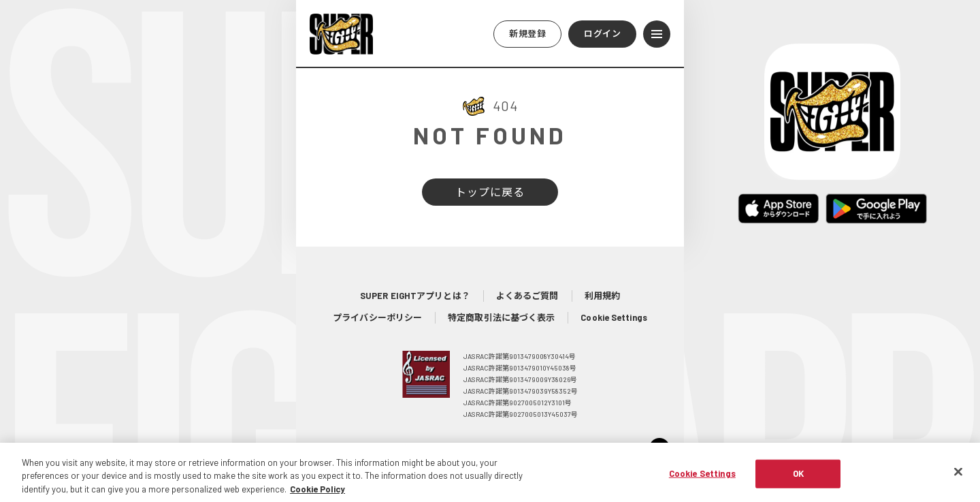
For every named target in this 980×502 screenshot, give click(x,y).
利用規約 (602, 296)
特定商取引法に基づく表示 (501, 317)
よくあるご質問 (527, 296)
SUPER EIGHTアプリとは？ (415, 296)
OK (798, 480)
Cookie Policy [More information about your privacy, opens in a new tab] (317, 495)
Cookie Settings (614, 317)
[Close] (958, 478)
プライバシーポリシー (377, 317)
